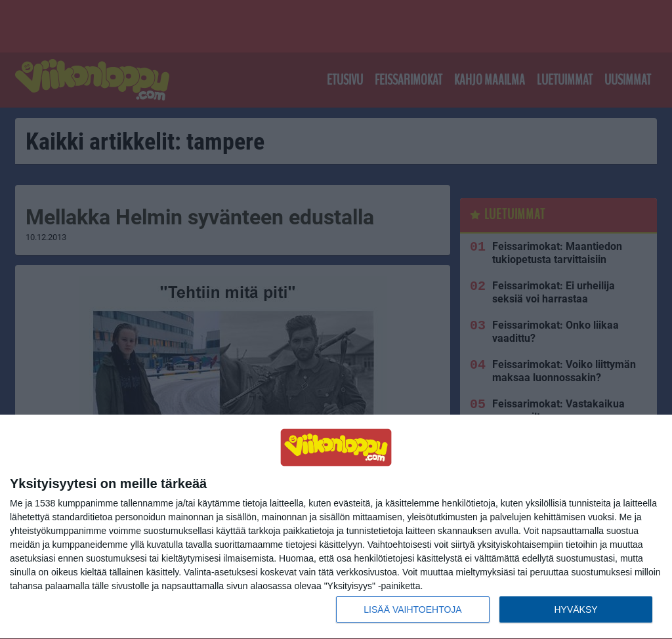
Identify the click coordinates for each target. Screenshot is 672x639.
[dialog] (336, 527)
